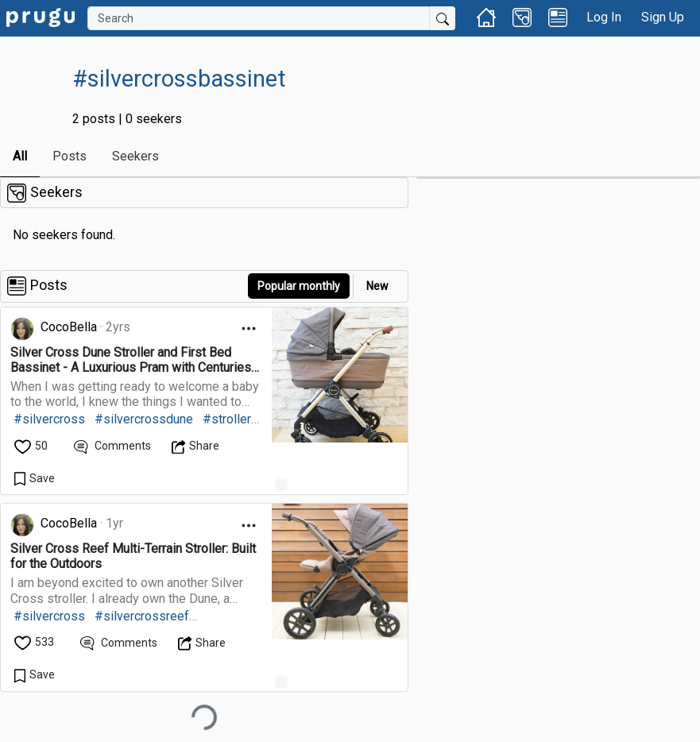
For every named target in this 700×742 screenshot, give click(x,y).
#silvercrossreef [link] (142, 616)
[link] (41, 16)
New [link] (377, 286)
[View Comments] (112, 446)
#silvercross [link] (49, 419)
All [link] (20, 156)
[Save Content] (35, 478)
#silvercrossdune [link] (144, 419)
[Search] (259, 18)
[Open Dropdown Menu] (249, 328)
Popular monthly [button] (299, 286)
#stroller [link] (227, 419)
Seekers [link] (135, 156)
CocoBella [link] (69, 327)
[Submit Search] (443, 18)
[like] (32, 446)
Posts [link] (70, 156)
